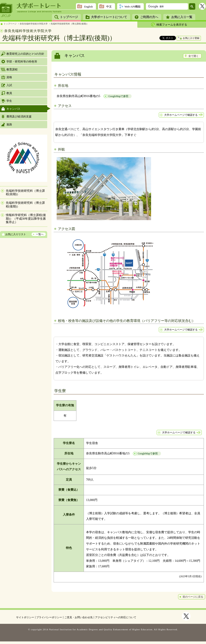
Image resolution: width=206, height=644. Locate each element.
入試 (9, 85)
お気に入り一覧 (182, 17)
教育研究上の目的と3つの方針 (25, 54)
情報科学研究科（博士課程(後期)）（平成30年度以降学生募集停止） (26, 219)
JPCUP (6, 10)
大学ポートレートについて (109, 17)
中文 (109, 7)
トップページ (69, 17)
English (88, 7)
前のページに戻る (193, 597)
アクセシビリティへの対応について (116, 617)
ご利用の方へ (149, 17)
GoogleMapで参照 (118, 96)
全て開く (194, 56)
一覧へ (40, 234)
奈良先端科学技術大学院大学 (34, 24)
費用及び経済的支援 (19, 116)
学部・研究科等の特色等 (22, 62)
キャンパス (13, 109)
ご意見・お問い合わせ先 (79, 617)
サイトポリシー (25, 617)
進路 (9, 124)
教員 (9, 93)
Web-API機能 (133, 7)
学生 (9, 101)
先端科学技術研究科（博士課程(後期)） (70, 24)
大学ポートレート (39, 6)
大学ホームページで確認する (181, 115)
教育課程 (12, 69)
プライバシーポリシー (49, 617)
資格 (9, 77)
